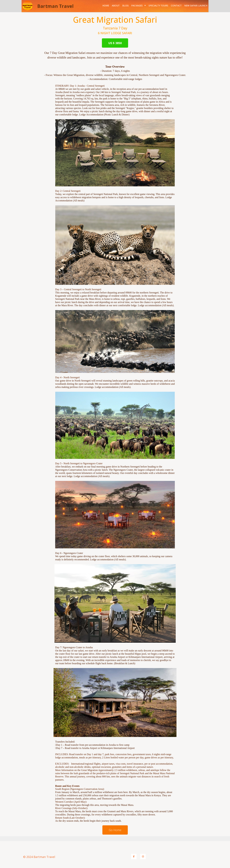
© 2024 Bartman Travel (39, 857)
